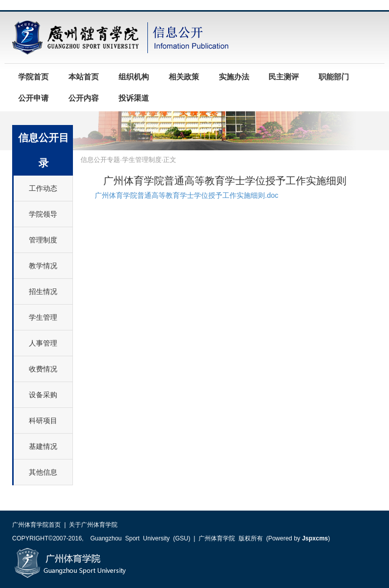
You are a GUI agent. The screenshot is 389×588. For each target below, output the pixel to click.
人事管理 (43, 343)
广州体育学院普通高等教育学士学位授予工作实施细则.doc (186, 195)
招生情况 (43, 291)
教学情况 (43, 266)
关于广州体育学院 (93, 525)
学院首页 (33, 77)
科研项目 (43, 421)
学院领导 (43, 214)
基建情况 (43, 446)
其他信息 (43, 472)
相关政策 (184, 77)
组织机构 (134, 77)
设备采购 (43, 395)
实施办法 (234, 77)
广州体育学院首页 (36, 525)
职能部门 (334, 77)
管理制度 (43, 240)
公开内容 (84, 98)
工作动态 (43, 188)
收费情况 (43, 369)
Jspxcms (315, 538)
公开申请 (33, 98)
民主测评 (284, 77)
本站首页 (84, 77)
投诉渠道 (134, 98)
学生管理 (43, 317)
